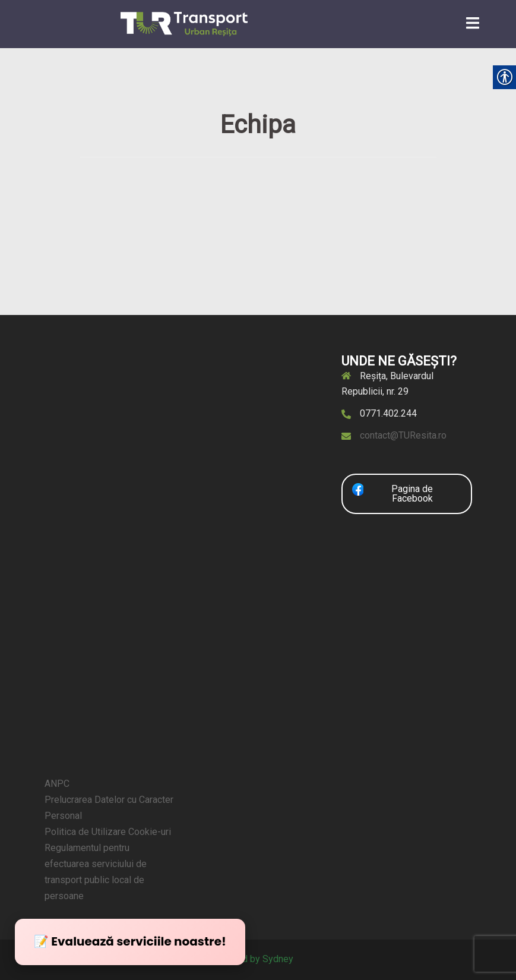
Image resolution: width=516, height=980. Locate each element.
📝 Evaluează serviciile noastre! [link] (130, 941)
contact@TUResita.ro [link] (403, 435)
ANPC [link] (57, 784)
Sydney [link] (278, 959)
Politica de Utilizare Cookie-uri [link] (108, 832)
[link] (184, 23)
